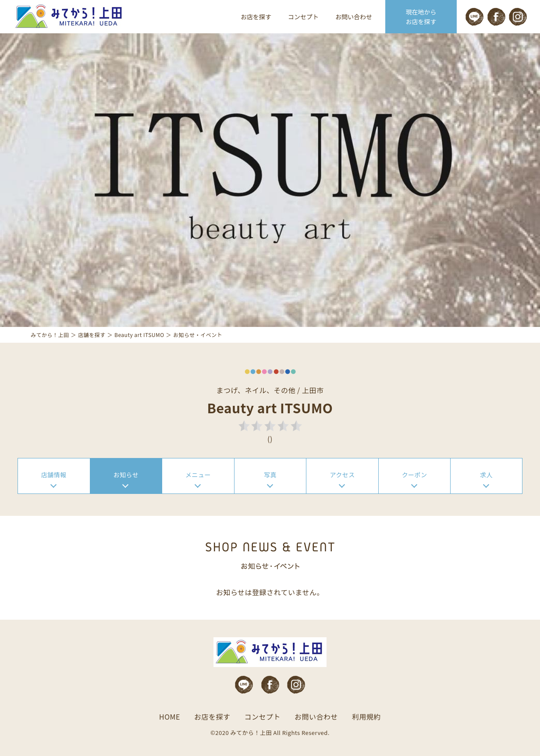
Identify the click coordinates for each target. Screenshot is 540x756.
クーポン (415, 475)
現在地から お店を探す (421, 17)
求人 (486, 475)
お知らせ (126, 475)
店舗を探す (92, 335)
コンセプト (303, 17)
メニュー (198, 475)
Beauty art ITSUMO (139, 335)
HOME (170, 717)
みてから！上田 (50, 335)
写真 (270, 475)
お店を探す (256, 17)
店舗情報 (54, 475)
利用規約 (366, 717)
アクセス (342, 475)
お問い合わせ (354, 17)
